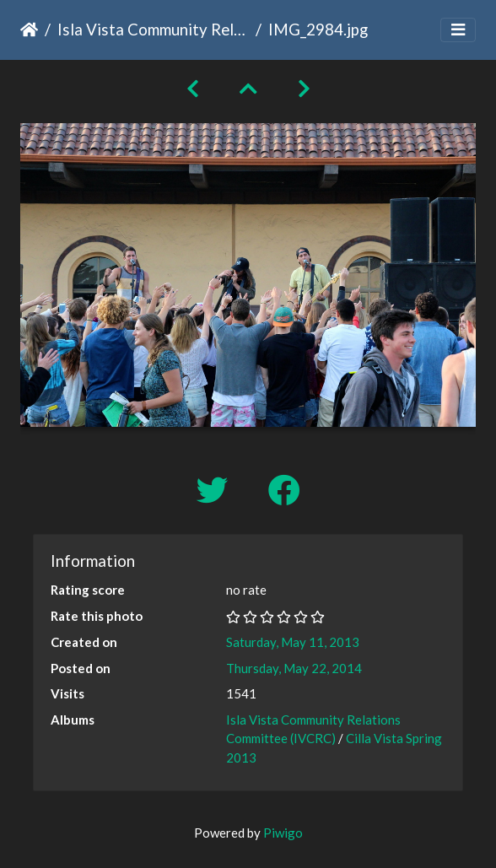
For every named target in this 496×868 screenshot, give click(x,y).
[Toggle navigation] (458, 30)
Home (29, 30)
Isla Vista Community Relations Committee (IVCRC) (153, 29)
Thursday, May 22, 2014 (294, 668)
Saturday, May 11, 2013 (293, 642)
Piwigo (283, 833)
